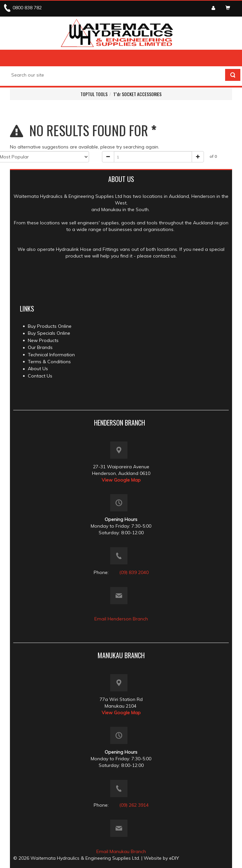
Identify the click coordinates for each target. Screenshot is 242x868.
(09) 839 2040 (134, 572)
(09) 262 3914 (134, 805)
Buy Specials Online (49, 333)
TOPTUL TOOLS (94, 94)
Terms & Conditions (49, 362)
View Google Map (121, 480)
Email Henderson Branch (121, 619)
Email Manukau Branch (121, 851)
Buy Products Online (50, 326)
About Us (38, 369)
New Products (43, 340)
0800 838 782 (27, 8)
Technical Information (51, 355)
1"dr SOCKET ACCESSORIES (138, 94)
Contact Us (40, 376)
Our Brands (40, 347)
